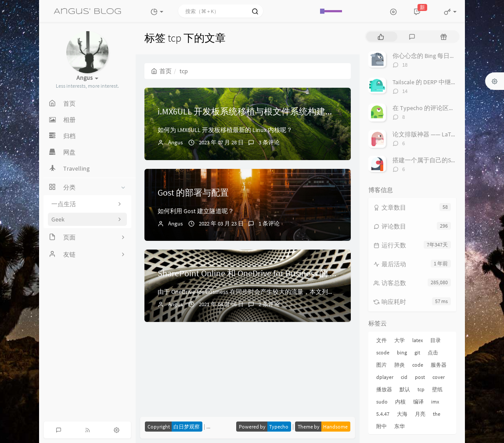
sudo (382, 402)
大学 (400, 340)
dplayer (385, 377)
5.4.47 (383, 414)
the (437, 414)
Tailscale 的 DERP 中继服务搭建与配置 (443, 82)
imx (435, 402)
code (418, 365)
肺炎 (400, 365)
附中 (382, 426)
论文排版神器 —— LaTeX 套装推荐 (438, 134)
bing (402, 352)
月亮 (420, 414)
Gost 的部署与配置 (193, 192)
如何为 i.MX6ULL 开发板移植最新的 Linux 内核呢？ (225, 130)
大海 (402, 414)
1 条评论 (269, 223)
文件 (382, 340)
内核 (400, 402)
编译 (418, 402)
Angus (175, 142)
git (417, 352)
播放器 (384, 389)
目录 (436, 340)
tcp (421, 389)
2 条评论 (269, 304)
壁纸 (437, 389)
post (420, 377)
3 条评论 (269, 142)
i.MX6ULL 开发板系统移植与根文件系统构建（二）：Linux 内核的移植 (292, 111)
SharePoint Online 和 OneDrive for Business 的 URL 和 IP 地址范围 (280, 273)
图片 (382, 365)
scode (383, 352)
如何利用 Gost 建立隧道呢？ (196, 211)
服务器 (439, 365)
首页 (161, 71)
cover (439, 377)
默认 (405, 389)
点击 (433, 352)
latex (418, 340)
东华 (400, 426)
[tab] (381, 37)
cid (404, 377)
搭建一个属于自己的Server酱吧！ (438, 160)
